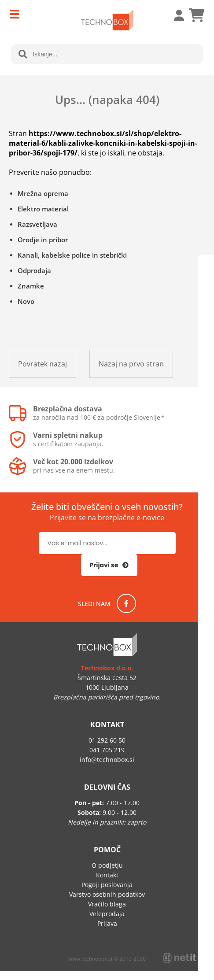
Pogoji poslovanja (107, 885)
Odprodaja (34, 270)
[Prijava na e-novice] (109, 565)
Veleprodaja (107, 914)
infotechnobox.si (107, 760)
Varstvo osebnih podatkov (107, 894)
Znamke (31, 286)
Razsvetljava (37, 224)
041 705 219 (107, 750)
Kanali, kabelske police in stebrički (72, 255)
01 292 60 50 (107, 740)
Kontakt (107, 875)
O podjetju (107, 865)
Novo (26, 301)
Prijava (174, 15)
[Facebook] (126, 603)
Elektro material (43, 209)
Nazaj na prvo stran (131, 364)
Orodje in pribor (43, 240)
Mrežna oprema (43, 193)
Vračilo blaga (107, 904)
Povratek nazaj (42, 364)
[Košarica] (196, 15)
